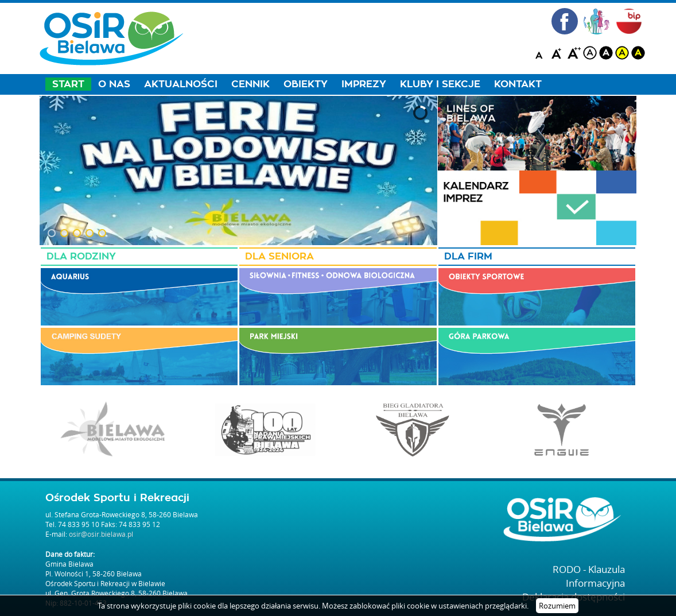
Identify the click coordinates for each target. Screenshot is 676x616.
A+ (558, 53)
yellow (622, 53)
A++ (574, 53)
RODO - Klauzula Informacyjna (589, 576)
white (590, 53)
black (606, 53)
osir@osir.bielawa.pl (101, 534)
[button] (52, 233)
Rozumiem (557, 606)
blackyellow (638, 53)
